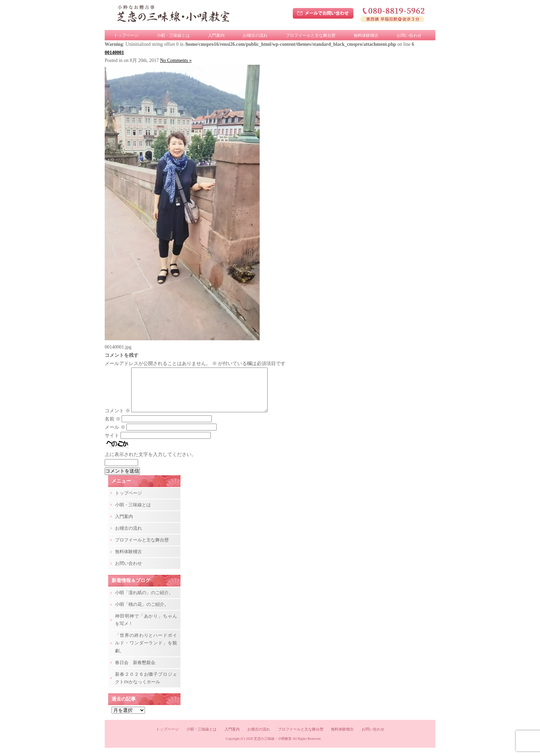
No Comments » (176, 60)
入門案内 (216, 35)
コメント (117, 419)
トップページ (126, 35)
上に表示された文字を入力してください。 (150, 463)
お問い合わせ (409, 35)
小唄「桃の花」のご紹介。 (142, 613)
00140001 (114, 53)
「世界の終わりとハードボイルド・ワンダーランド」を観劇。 (146, 651)
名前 (113, 427)
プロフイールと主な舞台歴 (311, 35)
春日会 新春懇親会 (135, 671)
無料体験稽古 (366, 35)
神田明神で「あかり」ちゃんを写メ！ (146, 628)
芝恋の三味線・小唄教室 (273, 747)
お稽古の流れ (255, 35)
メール (115, 436)
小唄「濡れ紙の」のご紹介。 (144, 601)
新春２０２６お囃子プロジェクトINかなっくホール (146, 686)
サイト (112, 444)
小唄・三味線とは (173, 35)
